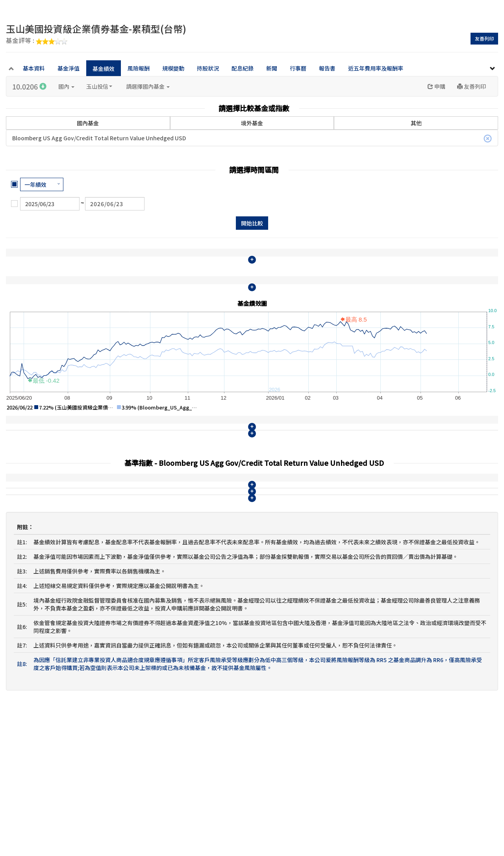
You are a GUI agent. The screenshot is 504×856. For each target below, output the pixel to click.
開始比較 (252, 223)
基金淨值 (69, 68)
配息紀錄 (243, 68)
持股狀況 (208, 68)
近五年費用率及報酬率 (376, 68)
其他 (416, 123)
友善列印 (484, 38)
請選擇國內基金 (148, 86)
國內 (66, 86)
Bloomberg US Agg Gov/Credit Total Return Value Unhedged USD (252, 138)
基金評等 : (37, 41)
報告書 (327, 68)
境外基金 (252, 123)
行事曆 (298, 68)
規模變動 (173, 68)
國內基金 (88, 123)
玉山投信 (99, 86)
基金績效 (104, 69)
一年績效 (35, 184)
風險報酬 (139, 68)
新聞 (272, 68)
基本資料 (34, 68)
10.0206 (29, 86)
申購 (436, 86)
